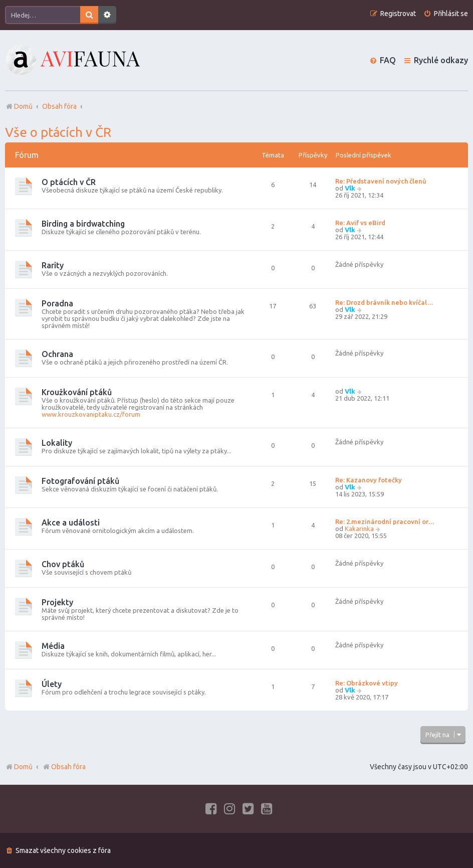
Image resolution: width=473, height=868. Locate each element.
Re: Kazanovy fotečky (369, 480)
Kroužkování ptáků (77, 392)
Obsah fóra (64, 767)
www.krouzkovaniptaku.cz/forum (91, 414)
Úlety (52, 684)
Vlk (350, 188)
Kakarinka (359, 529)
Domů (23, 767)
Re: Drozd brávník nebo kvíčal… (384, 302)
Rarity (53, 265)
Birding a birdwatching (83, 224)
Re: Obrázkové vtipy (367, 683)
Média (53, 646)
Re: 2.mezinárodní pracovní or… (385, 522)
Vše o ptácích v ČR (58, 132)
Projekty (57, 602)
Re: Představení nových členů (381, 181)
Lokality (57, 443)
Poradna (57, 303)
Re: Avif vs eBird (360, 223)
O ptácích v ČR (69, 182)
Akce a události (71, 523)
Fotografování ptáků (80, 481)
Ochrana (57, 354)
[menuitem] (446, 14)
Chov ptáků (63, 564)
